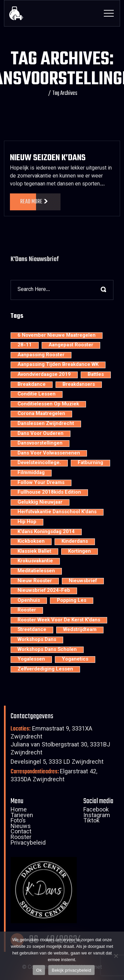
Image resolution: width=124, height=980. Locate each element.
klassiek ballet (34, 552)
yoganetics (75, 660)
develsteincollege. (39, 463)
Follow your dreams (41, 483)
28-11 (25, 345)
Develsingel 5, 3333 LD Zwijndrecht (57, 763)
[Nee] (116, 956)
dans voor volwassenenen (49, 454)
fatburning (90, 463)
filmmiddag (31, 473)
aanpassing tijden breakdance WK (58, 365)
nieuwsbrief (83, 581)
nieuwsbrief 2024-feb (44, 591)
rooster (27, 610)
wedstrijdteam (80, 630)
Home (19, 810)
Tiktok (91, 821)
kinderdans (75, 542)
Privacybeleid (28, 844)
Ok (39, 970)
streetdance (32, 630)
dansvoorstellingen (40, 444)
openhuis (29, 601)
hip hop (27, 522)
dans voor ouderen (41, 434)
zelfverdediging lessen (45, 669)
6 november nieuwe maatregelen (57, 336)
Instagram (97, 816)
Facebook (96, 810)
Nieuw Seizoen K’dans (48, 158)
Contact (21, 832)
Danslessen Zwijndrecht (46, 424)
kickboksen (31, 542)
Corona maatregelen (41, 414)
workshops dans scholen (47, 650)
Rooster (21, 838)
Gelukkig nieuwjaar (40, 503)
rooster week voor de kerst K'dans (59, 620)
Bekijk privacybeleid (71, 970)
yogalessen (31, 660)
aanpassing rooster (41, 355)
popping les (72, 601)
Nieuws (21, 827)
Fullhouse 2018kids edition (49, 493)
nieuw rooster (35, 581)
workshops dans (37, 640)
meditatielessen (36, 571)
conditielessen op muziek (48, 404)
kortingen (80, 552)
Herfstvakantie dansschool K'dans (57, 512)
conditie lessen (37, 394)
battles (96, 375)
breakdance (32, 385)
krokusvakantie (35, 561)
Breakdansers (79, 385)
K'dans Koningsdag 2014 (46, 532)
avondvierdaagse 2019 (44, 375)
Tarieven (22, 816)
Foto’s (18, 821)
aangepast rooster (71, 345)
